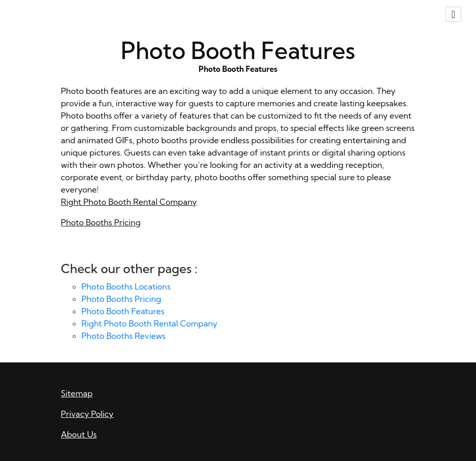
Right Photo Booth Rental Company (129, 202)
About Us (79, 434)
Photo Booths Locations (126, 286)
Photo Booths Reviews (124, 336)
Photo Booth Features (123, 311)
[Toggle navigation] (453, 14)
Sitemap (77, 393)
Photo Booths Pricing (101, 222)
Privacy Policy (88, 414)
